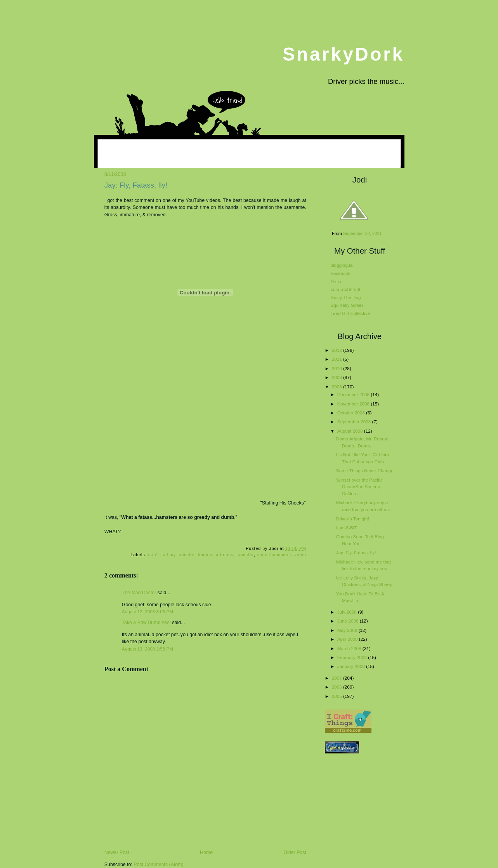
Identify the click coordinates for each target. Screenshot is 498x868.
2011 (337, 359)
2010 (337, 368)
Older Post (295, 852)
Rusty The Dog (346, 297)
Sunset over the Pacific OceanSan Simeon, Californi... (359, 487)
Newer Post (117, 852)
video (300, 555)
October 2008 (352, 413)
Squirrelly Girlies (347, 305)
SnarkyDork (344, 54)
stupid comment (274, 555)
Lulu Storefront (346, 289)
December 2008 (354, 394)
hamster (245, 555)
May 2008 (348, 630)
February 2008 (353, 657)
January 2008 (352, 666)
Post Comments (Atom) (158, 865)
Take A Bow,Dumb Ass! (146, 623)
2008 (337, 387)
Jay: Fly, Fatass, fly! (136, 185)
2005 (337, 696)
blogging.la (342, 265)
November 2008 (354, 404)
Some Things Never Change (365, 471)
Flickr (336, 281)
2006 (337, 687)
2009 (337, 377)
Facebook (341, 273)
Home (206, 852)
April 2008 (348, 639)
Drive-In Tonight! (353, 519)
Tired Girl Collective (351, 313)
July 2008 (348, 612)
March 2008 (350, 648)
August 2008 (351, 431)
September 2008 (355, 422)
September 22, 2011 (363, 233)
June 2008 (349, 621)
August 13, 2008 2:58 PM (147, 649)
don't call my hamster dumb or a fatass (191, 555)
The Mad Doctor (139, 593)
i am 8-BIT (347, 528)
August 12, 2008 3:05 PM (147, 611)
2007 (337, 678)
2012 (337, 350)
